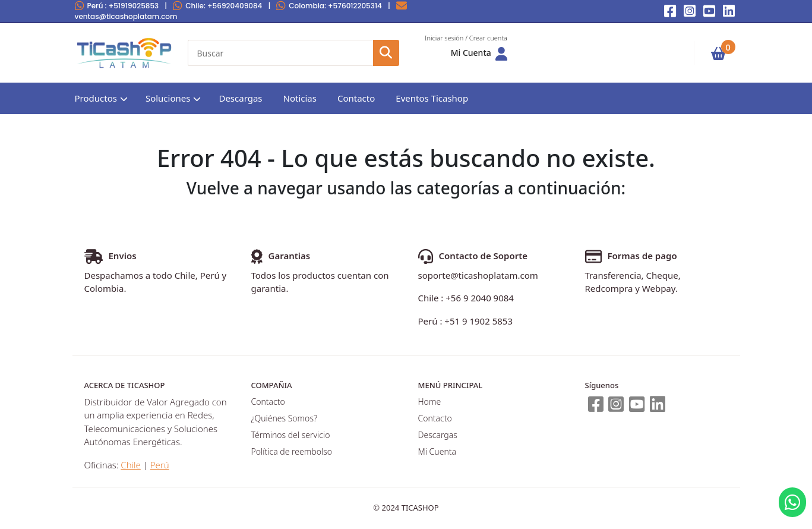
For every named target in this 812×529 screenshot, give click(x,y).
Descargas (240, 98)
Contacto (356, 98)
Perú (117, 6)
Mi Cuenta (437, 451)
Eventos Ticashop (432, 98)
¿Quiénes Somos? (284, 418)
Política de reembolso (292, 451)
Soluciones (168, 98)
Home (430, 402)
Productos (96, 98)
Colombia (329, 6)
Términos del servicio (291, 435)
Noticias (300, 98)
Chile (217, 6)
